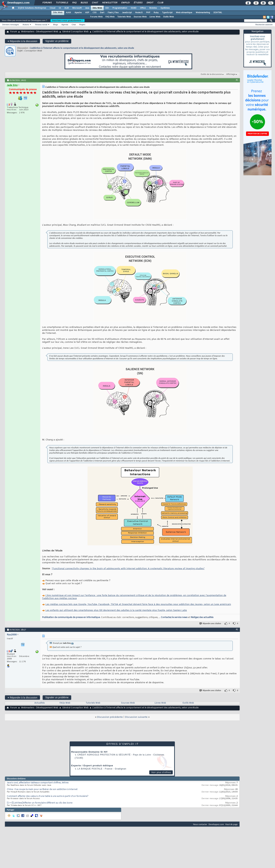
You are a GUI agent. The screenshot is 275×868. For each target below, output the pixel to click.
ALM (67, 8)
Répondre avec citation (210, 624)
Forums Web (96, 17)
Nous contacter (200, 824)
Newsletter (110, 3)
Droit (150, 3)
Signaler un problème (57, 41)
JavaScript (127, 13)
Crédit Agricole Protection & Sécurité (104, 755)
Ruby (156, 13)
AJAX (68, 13)
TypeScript (167, 13)
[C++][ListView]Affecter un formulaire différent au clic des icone (40, 803)
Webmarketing (203, 13)
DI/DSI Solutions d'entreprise (32, 8)
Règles (82, 25)
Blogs (84, 3)
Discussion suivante (136, 717)
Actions (26, 25)
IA (60, 8)
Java (87, 8)
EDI (107, 8)
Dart (102, 13)
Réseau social (41, 25)
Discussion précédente (110, 717)
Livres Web (155, 17)
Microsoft (77, 8)
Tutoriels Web (124, 17)
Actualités (40, 703)
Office (143, 8)
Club (160, 3)
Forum (14, 32)
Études (138, 3)
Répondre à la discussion (22, 41)
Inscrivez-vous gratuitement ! (68, 21)
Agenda (65, 25)
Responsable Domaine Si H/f (89, 752)
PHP (148, 13)
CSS (95, 13)
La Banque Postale (90, 769)
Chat (95, 3)
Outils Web (168, 17)
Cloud (52, 8)
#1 (237, 80)
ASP (87, 13)
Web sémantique (184, 13)
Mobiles (153, 8)
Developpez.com (216, 824)
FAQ (74, 3)
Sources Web (140, 17)
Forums (47, 3)
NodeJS (139, 13)
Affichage (231, 74)
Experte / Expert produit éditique (92, 766)
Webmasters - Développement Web (40, 32)
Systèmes (165, 8)
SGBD (134, 8)
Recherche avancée (264, 25)
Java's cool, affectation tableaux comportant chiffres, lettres (38, 783)
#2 (237, 629)
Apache (78, 13)
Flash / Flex (113, 13)
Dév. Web (97, 8)
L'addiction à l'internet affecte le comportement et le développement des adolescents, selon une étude (82, 48)
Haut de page (232, 824)
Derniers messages (11, 25)
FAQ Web (110, 17)
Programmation (120, 8)
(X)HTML (218, 13)
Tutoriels (62, 3)
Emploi (125, 3)
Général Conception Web (75, 32)
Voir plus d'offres (161, 772)
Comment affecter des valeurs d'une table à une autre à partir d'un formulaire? (48, 796)
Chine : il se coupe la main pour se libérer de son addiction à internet (42, 789)
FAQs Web (65, 703)
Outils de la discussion (211, 74)
